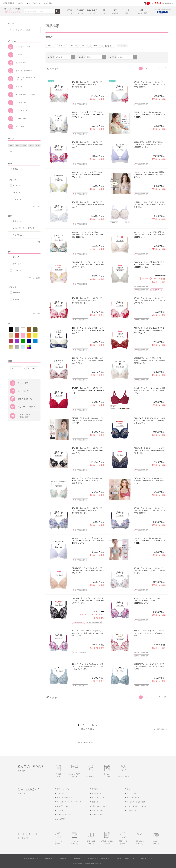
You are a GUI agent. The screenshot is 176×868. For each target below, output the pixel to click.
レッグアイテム (22, 103)
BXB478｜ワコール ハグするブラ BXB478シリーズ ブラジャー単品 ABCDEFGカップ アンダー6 (88, 175)
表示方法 (51, 57)
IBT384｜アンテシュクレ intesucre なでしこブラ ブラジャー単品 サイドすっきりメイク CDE (149, 541)
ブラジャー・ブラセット (25, 47)
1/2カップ (17, 185)
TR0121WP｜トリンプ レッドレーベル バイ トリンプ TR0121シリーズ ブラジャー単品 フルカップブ (88, 601)
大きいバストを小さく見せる (24, 228)
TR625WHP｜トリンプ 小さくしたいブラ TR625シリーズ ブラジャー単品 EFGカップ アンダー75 (150, 450)
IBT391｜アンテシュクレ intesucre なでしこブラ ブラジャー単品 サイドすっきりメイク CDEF (149, 115)
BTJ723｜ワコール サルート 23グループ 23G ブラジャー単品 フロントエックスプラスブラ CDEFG (149, 510)
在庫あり (16, 169)
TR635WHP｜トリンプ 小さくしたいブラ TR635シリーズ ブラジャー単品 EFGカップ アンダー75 (88, 571)
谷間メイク (17, 221)
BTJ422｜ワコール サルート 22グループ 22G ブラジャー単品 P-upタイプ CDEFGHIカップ (149, 571)
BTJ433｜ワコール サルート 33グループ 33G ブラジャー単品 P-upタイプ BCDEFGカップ (88, 145)
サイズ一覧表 (23, 396)
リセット (122, 46)
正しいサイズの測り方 (27, 419)
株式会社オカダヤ (31, 859)
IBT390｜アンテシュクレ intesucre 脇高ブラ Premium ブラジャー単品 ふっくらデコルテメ (149, 175)
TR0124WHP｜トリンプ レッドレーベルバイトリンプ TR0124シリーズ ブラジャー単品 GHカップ (149, 421)
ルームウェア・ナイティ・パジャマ (26, 79)
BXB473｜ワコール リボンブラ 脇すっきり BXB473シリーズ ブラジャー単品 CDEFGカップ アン (88, 361)
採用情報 (63, 859)
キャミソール (97, 793)
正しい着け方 (23, 403)
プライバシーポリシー (125, 859)
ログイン (21, 3)
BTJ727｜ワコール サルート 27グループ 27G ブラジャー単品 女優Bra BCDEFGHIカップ (88, 390)
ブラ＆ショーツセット (65, 789)
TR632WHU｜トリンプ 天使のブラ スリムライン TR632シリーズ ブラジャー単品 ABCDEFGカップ (149, 265)
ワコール (16, 306)
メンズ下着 (20, 127)
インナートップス (98, 797)
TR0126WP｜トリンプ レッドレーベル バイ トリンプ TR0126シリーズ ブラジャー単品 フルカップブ (88, 265)
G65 (18, 145)
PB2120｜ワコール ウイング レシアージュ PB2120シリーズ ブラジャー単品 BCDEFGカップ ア (149, 633)
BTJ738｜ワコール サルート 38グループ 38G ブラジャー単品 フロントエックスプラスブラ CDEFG (149, 84)
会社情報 (49, 3)
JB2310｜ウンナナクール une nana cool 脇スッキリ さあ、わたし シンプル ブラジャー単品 (149, 390)
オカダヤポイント (35, 3)
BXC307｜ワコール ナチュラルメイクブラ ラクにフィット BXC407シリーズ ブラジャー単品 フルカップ (88, 666)
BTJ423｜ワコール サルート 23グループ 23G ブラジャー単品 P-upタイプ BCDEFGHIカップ (87, 510)
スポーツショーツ (98, 815)
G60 (11, 145)
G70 (24, 145)
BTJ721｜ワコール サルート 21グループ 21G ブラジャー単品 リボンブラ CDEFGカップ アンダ (88, 633)
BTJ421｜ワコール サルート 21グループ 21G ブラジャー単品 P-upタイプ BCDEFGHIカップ (148, 601)
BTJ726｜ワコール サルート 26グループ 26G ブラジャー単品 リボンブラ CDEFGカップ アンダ (149, 300)
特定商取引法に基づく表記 (99, 859)
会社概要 (49, 859)
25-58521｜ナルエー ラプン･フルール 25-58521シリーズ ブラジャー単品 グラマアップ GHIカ (149, 205)
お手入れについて (25, 411)
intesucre (16, 293)
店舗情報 (77, 859)
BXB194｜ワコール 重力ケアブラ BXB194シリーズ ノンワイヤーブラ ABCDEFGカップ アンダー (88, 115)
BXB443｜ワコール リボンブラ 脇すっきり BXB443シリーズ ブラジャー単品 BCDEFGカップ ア (88, 330)
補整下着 (19, 87)
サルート (16, 299)
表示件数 (113, 57)
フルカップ (17, 199)
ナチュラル (17, 264)
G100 (38, 145)
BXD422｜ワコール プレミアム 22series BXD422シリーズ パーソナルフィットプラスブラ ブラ (88, 481)
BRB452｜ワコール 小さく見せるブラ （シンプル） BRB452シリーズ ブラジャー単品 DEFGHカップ (88, 541)
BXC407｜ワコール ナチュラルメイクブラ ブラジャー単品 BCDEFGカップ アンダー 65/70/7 (149, 666)
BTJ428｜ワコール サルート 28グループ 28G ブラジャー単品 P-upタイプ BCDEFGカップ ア (88, 450)
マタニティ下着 (22, 111)
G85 (31, 145)
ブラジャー (96, 789)
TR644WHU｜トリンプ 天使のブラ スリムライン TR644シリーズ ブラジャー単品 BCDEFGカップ (149, 330)
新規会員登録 (9, 3)
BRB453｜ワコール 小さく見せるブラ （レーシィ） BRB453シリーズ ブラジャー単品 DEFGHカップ (149, 361)
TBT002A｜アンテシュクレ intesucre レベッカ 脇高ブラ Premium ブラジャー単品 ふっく (149, 481)
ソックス (60, 810)
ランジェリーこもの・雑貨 (26, 95)
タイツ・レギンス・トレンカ (137, 806)
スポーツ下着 (21, 119)
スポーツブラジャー (64, 815)
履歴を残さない (162, 729)
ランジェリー (21, 63)
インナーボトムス (133, 797)
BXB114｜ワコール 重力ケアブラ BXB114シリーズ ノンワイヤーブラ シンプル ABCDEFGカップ (149, 145)
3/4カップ (17, 192)
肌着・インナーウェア (24, 71)
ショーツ (19, 55)
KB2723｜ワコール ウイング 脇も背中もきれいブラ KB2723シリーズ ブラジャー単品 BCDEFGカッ (149, 235)
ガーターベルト (132, 793)
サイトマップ (147, 859)
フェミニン (17, 257)
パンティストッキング (100, 806)
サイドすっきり (19, 235)
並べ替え (82, 57)
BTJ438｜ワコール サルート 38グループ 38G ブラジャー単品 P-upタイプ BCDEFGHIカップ (87, 84)
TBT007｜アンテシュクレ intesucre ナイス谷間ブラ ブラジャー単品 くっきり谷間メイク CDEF (88, 421)
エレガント (17, 271)
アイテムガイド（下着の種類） (24, 428)
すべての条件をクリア (14, 381)
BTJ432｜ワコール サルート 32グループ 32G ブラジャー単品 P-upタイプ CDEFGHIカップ (88, 205)
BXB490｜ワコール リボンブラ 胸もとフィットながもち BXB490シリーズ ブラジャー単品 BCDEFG (88, 235)
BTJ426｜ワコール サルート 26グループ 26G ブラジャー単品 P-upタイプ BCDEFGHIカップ (87, 300)
